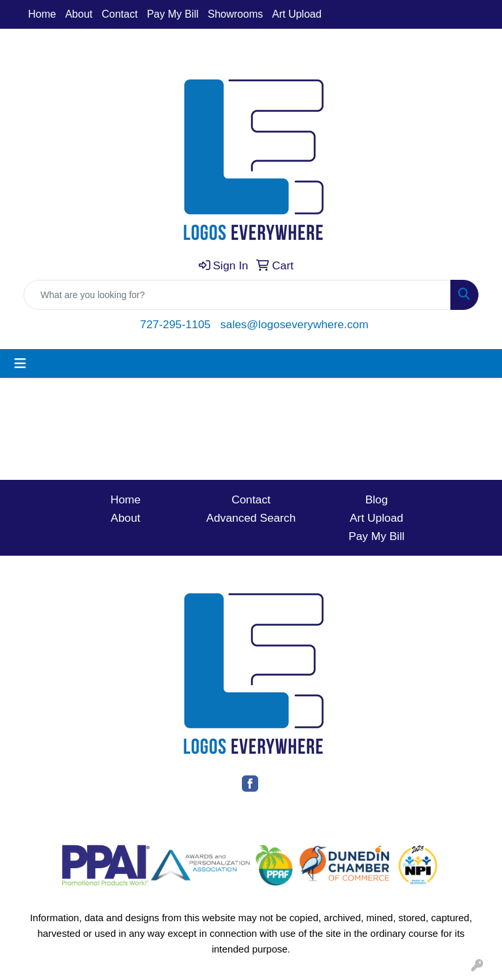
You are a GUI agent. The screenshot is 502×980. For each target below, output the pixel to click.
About (79, 14)
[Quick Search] (237, 295)
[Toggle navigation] (20, 363)
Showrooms (235, 14)
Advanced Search (251, 518)
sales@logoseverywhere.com (294, 324)
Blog (377, 499)
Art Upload (297, 14)
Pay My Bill (173, 14)
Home (42, 14)
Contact (120, 14)
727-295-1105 (175, 324)
